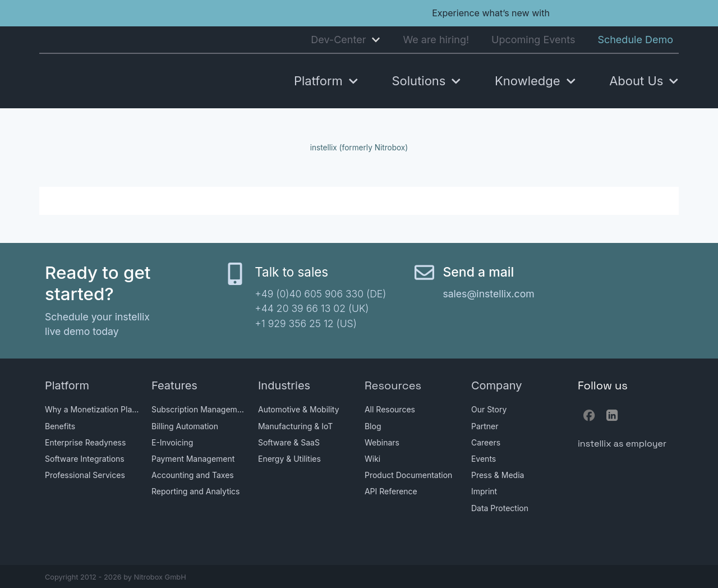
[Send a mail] (424, 272)
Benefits (60, 426)
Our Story (489, 409)
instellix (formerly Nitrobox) (359, 148)
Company (497, 385)
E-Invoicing (172, 442)
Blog (373, 426)
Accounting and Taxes (193, 475)
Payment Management (193, 459)
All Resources (390, 409)
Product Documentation (408, 475)
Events (484, 459)
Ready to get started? (98, 283)
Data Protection (500, 508)
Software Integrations (85, 459)
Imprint (484, 491)
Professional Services (85, 475)
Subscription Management (199, 409)
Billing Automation (185, 426)
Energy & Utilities (289, 459)
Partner (485, 426)
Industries (284, 385)
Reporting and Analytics (196, 491)
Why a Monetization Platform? (93, 409)
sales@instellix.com (488, 294)
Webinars (382, 442)
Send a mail (478, 272)
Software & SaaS (289, 442)
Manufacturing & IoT (295, 426)
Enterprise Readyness (85, 442)
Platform (67, 385)
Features (174, 385)
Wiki (372, 459)
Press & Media (498, 475)
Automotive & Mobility (299, 409)
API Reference (391, 491)
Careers (486, 442)
